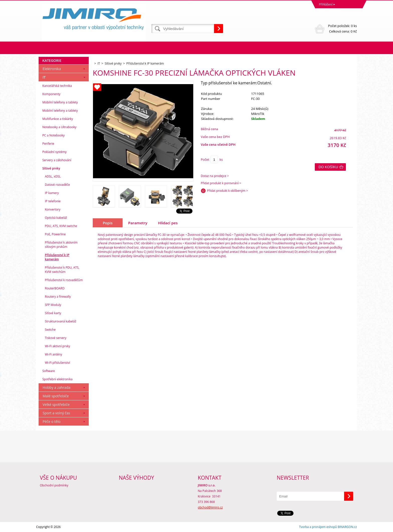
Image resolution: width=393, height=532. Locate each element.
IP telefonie (53, 201)
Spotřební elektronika (57, 379)
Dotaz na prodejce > (215, 176)
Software (49, 371)
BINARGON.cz (347, 527)
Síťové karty (53, 313)
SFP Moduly (53, 305)
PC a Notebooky (54, 135)
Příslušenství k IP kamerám (57, 257)
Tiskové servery (56, 338)
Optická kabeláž (56, 218)
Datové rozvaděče (57, 185)
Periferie (48, 144)
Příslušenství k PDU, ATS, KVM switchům (62, 270)
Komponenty (51, 94)
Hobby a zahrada (57, 387)
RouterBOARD (55, 288)
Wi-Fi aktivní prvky (58, 346)
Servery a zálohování (57, 160)
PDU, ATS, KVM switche (61, 226)
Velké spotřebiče (56, 404)
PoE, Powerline (55, 234)
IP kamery (52, 193)
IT (44, 77)
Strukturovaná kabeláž (61, 321)
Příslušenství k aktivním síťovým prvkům (61, 245)
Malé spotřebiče (56, 396)
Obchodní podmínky (54, 485)
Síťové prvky (51, 168)
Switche (50, 330)
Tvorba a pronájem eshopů (318, 527)
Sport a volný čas (56, 413)
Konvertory (53, 209)
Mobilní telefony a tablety (60, 102)
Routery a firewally (58, 297)
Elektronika (52, 69)
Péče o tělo (52, 421)
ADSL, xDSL (53, 176)
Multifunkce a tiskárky (58, 119)
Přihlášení (326, 4)
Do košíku (328, 167)
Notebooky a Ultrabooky (59, 127)
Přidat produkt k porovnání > (221, 183)
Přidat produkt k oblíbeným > (227, 191)
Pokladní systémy (55, 152)
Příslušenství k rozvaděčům (64, 280)
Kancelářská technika (57, 86)
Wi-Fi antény (54, 354)
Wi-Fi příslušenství (58, 363)
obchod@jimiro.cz (210, 507)
